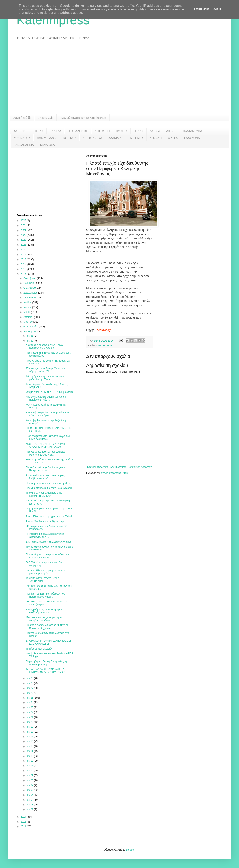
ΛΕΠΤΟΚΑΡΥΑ (92, 138)
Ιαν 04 (30, 800)
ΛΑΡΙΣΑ (155, 131)
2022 (24, 240)
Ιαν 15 (30, 746)
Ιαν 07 (30, 785)
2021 (24, 245)
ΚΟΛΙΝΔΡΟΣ (22, 138)
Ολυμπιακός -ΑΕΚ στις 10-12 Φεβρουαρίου (50, 392)
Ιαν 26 (30, 693)
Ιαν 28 (30, 683)
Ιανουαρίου (30, 332)
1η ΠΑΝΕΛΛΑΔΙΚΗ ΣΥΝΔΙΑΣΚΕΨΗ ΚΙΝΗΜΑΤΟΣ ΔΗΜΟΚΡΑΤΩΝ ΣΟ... (47, 671)
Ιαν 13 (30, 756)
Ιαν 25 (30, 698)
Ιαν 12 (30, 761)
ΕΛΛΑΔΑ (55, 131)
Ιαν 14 (30, 751)
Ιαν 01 (30, 809)
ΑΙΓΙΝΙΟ (171, 131)
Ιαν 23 (30, 707)
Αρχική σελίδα (22, 118)
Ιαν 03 (30, 805)
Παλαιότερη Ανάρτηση (140, 467)
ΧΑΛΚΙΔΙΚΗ (116, 138)
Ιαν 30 (30, 341)
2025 (24, 225)
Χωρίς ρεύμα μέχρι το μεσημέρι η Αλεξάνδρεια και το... (44, 611)
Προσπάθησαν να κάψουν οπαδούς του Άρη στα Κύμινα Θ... (48, 556)
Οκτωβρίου (30, 288)
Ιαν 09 (30, 775)
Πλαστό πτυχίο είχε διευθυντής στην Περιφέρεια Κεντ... (46, 469)
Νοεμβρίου (30, 283)
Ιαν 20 (30, 722)
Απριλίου (29, 317)
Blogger (130, 850)
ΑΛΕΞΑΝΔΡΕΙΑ (24, 145)
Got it (217, 9)
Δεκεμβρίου (30, 278)
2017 (24, 264)
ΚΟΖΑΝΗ (156, 138)
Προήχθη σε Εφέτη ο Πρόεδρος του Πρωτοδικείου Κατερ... (45, 595)
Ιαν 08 (30, 780)
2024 (24, 230)
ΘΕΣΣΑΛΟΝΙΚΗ (78, 131)
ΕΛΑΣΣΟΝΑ (192, 138)
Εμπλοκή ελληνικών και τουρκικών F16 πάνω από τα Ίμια (47, 414)
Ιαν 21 (30, 717)
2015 (24, 274)
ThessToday (103, 330)
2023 (24, 235)
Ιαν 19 (30, 727)
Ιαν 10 (30, 771)
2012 (24, 822)
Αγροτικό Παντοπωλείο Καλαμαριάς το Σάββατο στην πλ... (47, 477)
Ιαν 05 (30, 795)
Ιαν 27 (30, 688)
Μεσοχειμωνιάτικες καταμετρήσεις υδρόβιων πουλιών (44, 619)
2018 (24, 259)
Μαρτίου (28, 322)
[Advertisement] (119, 77)
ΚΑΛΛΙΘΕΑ (47, 145)
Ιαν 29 (30, 678)
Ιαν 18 (30, 732)
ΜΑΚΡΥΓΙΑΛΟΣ (47, 138)
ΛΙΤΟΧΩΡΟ (102, 131)
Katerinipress (53, 20)
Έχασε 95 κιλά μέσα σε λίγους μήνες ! (47, 521)
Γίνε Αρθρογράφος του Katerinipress (83, 118)
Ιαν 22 (30, 712)
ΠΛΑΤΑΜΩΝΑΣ (193, 131)
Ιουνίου (28, 307)
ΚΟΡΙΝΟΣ (70, 138)
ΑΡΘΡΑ (173, 138)
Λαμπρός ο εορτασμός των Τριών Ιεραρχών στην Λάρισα (44, 346)
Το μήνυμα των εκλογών (39, 649)
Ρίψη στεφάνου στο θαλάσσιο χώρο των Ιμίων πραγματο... (48, 438)
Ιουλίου (28, 302)
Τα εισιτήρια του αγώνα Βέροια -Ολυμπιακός (43, 580)
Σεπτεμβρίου (31, 293)
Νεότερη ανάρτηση (98, 467)
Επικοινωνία (46, 118)
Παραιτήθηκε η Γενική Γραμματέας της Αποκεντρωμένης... (47, 663)
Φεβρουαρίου (31, 327)
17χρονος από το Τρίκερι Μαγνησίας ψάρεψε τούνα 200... (46, 370)
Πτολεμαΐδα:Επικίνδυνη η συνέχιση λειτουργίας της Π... (45, 535)
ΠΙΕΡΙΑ (39, 131)
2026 (24, 221)
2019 (24, 255)
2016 (24, 269)
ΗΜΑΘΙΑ (122, 131)
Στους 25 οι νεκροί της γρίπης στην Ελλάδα (50, 516)
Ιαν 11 (30, 766)
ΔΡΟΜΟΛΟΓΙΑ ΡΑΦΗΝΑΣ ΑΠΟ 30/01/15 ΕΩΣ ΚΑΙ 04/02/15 (48, 642)
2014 (24, 817)
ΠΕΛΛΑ (139, 131)
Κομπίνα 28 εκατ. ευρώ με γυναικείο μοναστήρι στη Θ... (46, 572)
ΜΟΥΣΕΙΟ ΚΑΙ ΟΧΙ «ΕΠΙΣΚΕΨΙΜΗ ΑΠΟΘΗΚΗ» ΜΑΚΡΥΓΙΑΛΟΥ (45, 445)
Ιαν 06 (30, 790)
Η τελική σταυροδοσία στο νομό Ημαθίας (48, 483)
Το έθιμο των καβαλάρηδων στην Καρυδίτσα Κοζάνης (44, 494)
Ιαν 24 (30, 702)
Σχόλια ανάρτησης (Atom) (115, 473)
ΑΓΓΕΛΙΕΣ (137, 138)
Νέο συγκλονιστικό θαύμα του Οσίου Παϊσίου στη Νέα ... (46, 398)
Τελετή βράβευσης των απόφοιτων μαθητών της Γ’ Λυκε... (45, 378)
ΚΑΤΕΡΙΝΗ (20, 131)
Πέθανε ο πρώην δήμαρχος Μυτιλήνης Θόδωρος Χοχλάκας (47, 626)
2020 (24, 250)
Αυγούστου (30, 298)
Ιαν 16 (30, 741)
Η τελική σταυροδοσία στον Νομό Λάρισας (49, 488)
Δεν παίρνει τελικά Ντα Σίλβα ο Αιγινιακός (49, 542)
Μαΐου (27, 312)
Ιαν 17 (30, 737)
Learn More (202, 9)
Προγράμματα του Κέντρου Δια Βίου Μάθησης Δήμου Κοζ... (46, 453)
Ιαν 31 (30, 336)
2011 (24, 826)
